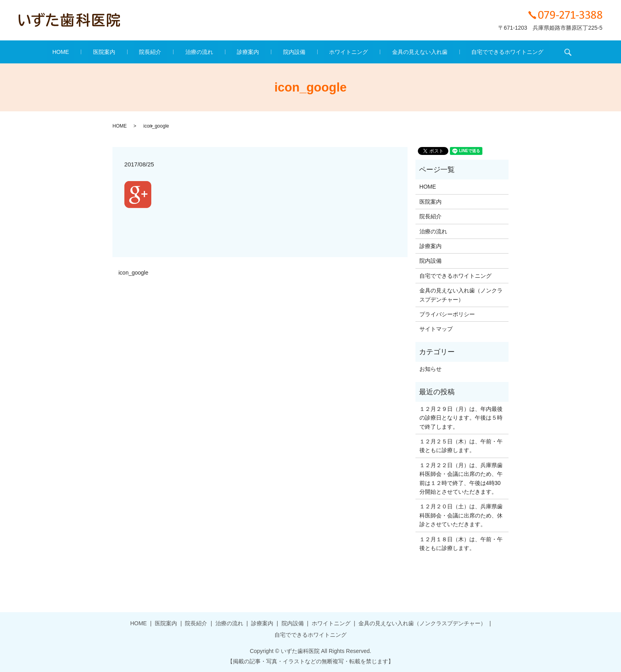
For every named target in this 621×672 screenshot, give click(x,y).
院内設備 (284, 52)
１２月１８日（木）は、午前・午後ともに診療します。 (461, 544)
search (520, 52)
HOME (103, 52)
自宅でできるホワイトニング (465, 52)
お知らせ (431, 369)
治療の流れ (210, 52)
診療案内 (248, 52)
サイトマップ (436, 329)
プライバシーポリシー (447, 314)
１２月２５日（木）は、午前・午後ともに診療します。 (461, 446)
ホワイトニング (327, 52)
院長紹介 (171, 52)
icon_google (133, 273)
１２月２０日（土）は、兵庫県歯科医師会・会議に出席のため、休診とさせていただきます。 (461, 515)
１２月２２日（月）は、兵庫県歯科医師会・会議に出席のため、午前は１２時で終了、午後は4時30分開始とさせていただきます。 (461, 478)
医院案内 (136, 52)
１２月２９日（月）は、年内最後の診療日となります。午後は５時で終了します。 (461, 418)
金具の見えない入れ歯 (388, 52)
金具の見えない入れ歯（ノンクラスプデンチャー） (461, 295)
